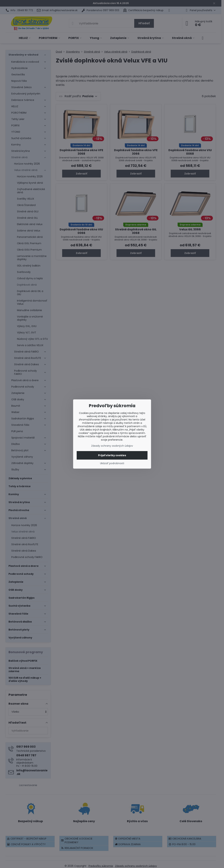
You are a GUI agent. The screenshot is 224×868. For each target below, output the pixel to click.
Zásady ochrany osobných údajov (112, 446)
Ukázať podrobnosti (112, 463)
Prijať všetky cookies (112, 455)
